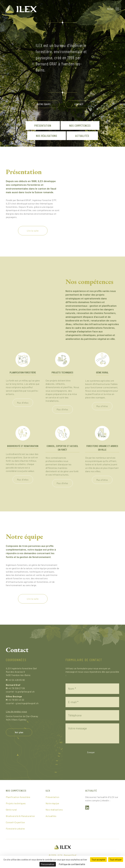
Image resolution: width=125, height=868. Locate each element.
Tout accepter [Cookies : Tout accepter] (98, 859)
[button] (117, 9)
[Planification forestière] (23, 359)
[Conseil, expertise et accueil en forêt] (62, 433)
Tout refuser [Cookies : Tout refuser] (116, 859)
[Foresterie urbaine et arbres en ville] (102, 433)
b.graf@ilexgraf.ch (25, 692)
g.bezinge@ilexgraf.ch (27, 703)
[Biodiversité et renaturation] (23, 433)
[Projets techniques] (62, 359)
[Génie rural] (102, 359)
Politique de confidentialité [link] (72, 864)
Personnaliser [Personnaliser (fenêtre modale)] (48, 864)
